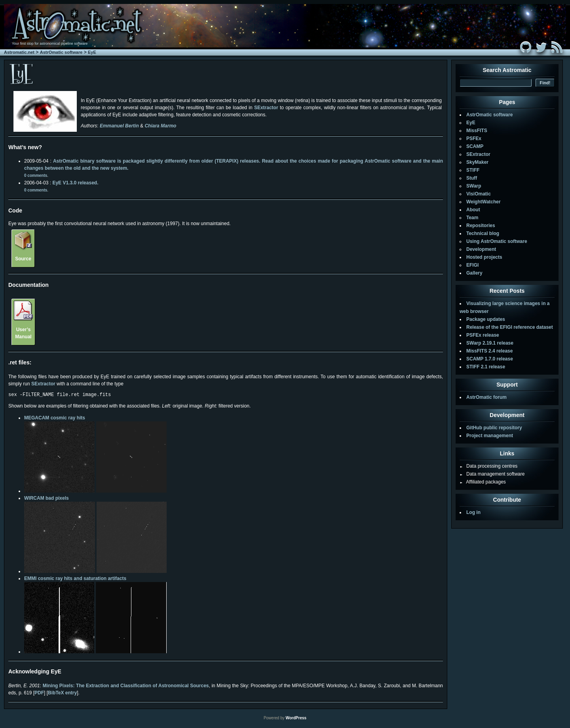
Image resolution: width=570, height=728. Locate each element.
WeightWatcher (484, 202)
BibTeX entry (62, 694)
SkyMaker (477, 162)
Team (472, 218)
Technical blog (483, 233)
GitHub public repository (494, 428)
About (473, 210)
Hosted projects (484, 257)
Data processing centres (488, 466)
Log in (473, 512)
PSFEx (474, 138)
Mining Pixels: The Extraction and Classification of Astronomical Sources (126, 687)
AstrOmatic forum (486, 397)
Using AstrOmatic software (497, 241)
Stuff (472, 178)
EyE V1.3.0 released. (75, 183)
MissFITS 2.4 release (489, 351)
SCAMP (475, 146)
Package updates (486, 319)
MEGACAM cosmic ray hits (55, 419)
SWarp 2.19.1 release (490, 343)
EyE (92, 52)
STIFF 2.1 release (486, 367)
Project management (490, 436)
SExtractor (266, 108)
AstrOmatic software (61, 52)
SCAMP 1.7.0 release (490, 359)
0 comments (36, 175)
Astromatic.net (19, 52)
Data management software (492, 474)
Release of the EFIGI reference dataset (510, 327)
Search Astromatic (507, 70)
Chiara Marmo (160, 126)
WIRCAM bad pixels (47, 499)
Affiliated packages (483, 482)
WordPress (296, 719)
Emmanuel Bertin (119, 126)
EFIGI (472, 265)
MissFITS (477, 131)
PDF (39, 694)
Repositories (481, 226)
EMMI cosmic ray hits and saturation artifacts (75, 580)
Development (481, 249)
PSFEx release (483, 335)
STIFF (473, 170)
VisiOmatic (479, 194)
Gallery (474, 273)
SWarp (474, 186)
